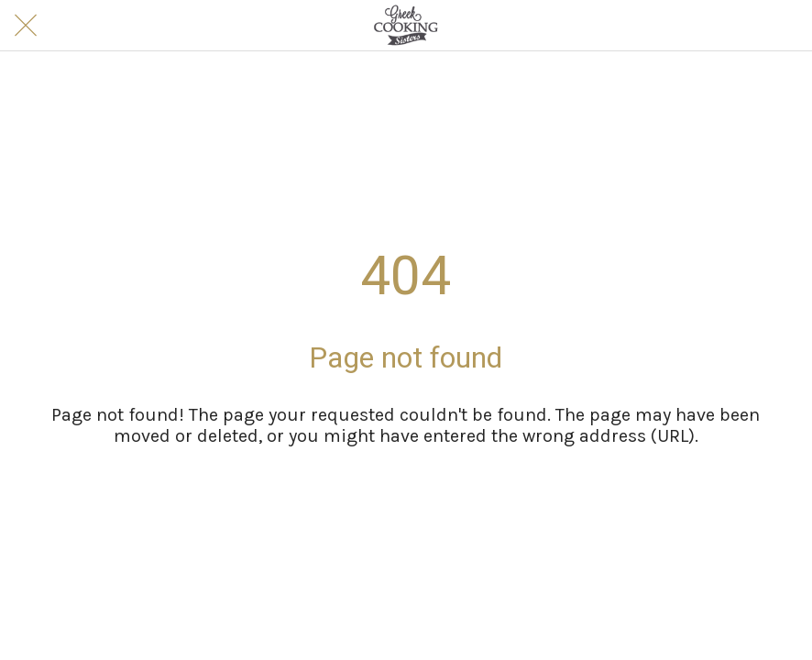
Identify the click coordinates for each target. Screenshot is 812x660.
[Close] (26, 26)
